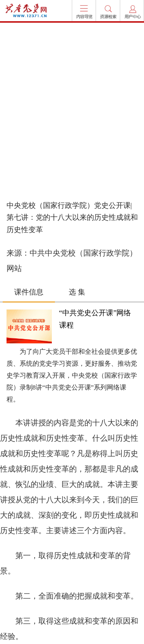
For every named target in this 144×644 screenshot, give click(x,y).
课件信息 (29, 292)
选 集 (77, 292)
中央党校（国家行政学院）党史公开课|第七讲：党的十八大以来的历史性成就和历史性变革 (72, 217)
